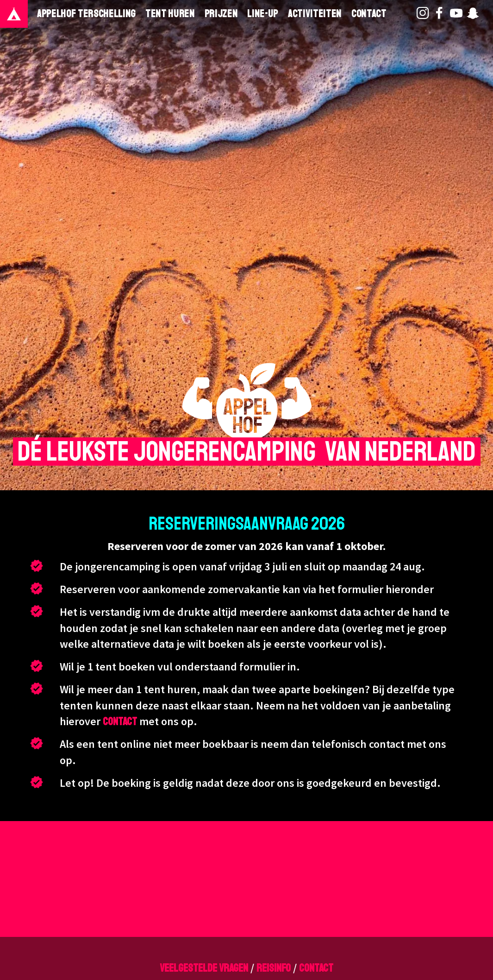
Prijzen (221, 14)
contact (120, 721)
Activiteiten (315, 14)
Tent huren (170, 14)
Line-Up (263, 14)
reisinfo (274, 968)
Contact (369, 14)
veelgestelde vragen (204, 968)
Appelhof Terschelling (86, 14)
